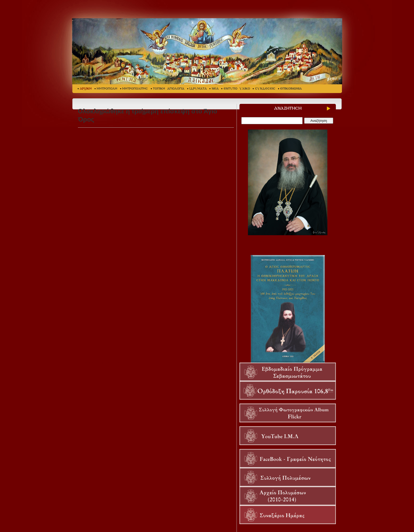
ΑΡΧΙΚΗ (86, 89)
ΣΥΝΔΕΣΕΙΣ (265, 89)
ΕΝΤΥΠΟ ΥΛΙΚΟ (237, 89)
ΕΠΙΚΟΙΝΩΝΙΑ (291, 89)
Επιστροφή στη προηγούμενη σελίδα (99, 363)
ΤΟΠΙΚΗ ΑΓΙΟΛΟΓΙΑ (169, 89)
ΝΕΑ (215, 89)
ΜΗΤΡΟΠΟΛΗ (107, 89)
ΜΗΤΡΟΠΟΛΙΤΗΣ (135, 89)
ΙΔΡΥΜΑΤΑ (198, 89)
